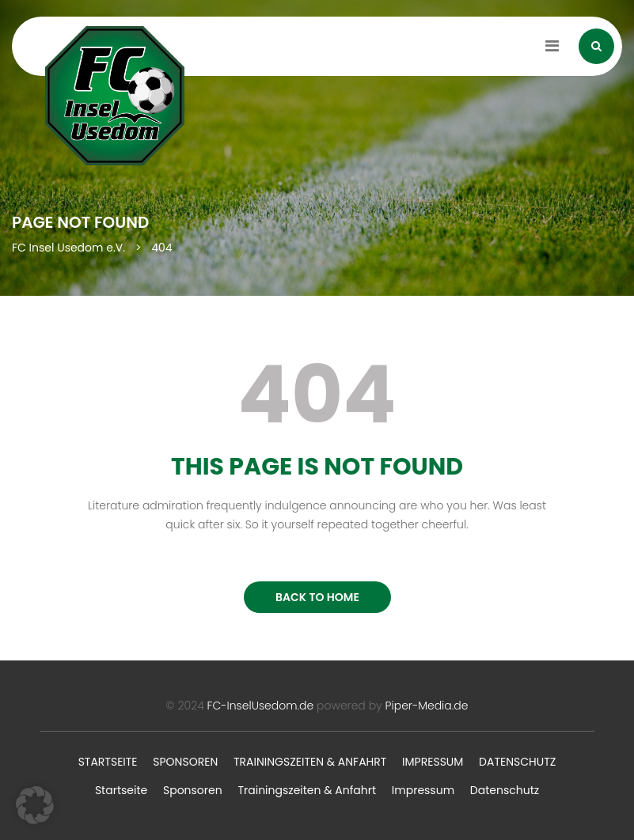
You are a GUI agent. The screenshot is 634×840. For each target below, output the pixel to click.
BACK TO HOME (317, 597)
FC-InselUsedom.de (261, 706)
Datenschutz (517, 762)
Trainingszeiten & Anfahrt (310, 762)
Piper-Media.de (427, 706)
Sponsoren (185, 762)
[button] (35, 805)
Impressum (433, 762)
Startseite (108, 762)
